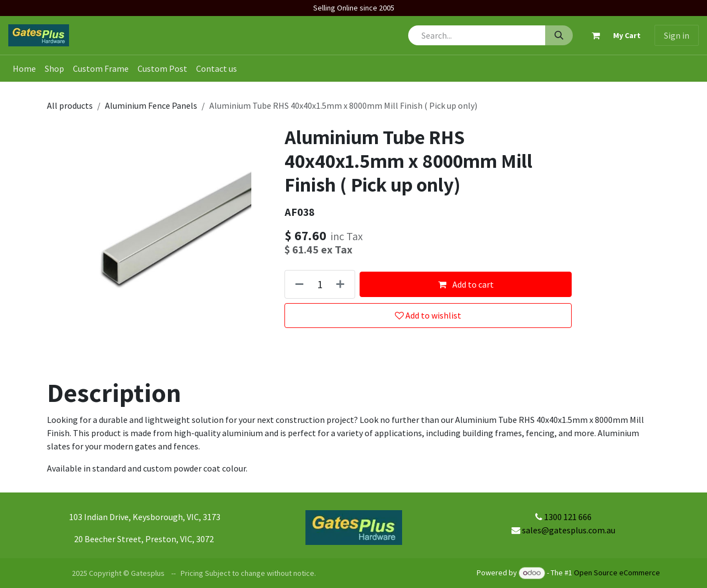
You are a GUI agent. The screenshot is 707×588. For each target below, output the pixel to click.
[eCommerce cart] (611, 35)
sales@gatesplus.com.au (569, 530)
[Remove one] (297, 284)
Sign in (677, 35)
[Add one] (342, 284)
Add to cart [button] (465, 284)
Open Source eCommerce (617, 573)
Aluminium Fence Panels (151, 105)
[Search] (559, 35)
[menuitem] (24, 68)
